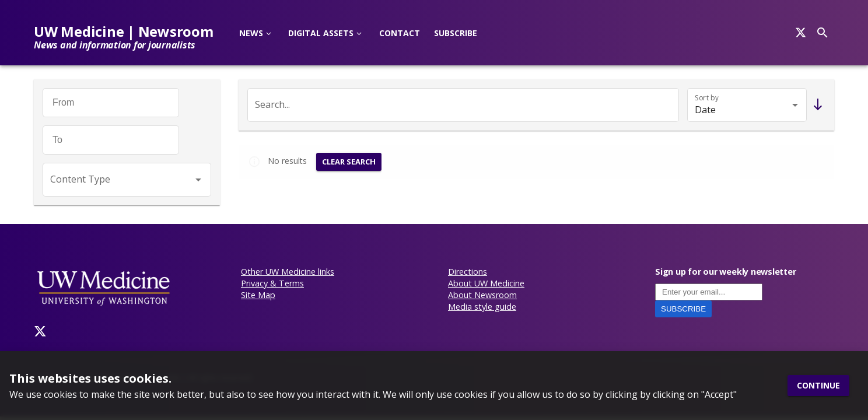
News (251, 33)
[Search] (801, 33)
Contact (400, 33)
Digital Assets (321, 33)
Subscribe (456, 33)
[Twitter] (40, 228)
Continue (818, 386)
